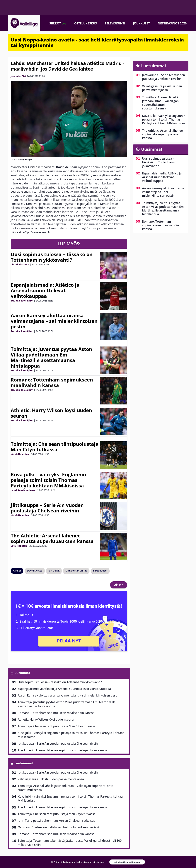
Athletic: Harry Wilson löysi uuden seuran (51, 413)
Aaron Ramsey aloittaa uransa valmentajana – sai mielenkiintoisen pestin (54, 321)
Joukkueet (141, 23)
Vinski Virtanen (20, 264)
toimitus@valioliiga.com (127, 862)
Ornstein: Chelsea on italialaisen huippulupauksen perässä (59, 827)
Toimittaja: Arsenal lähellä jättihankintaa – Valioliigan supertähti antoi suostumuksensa (66, 788)
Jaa (119, 585)
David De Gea (35, 571)
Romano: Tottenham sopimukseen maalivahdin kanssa (52, 382)
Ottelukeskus (86, 23)
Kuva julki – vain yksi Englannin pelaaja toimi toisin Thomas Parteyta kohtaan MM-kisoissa (48, 480)
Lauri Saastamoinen (23, 490)
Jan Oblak (54, 571)
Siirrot (58, 23)
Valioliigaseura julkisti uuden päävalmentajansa (51, 779)
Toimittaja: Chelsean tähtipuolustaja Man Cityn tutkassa (55, 447)
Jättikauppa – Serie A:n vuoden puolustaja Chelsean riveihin (47, 508)
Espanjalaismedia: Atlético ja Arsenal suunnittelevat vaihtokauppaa (45, 290)
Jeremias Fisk (19, 76)
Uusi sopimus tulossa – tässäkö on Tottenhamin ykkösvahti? (52, 257)
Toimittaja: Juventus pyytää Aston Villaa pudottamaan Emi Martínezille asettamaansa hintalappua (51, 357)
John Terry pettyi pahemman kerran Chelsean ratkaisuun (58, 821)
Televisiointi (115, 23)
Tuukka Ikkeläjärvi (22, 301)
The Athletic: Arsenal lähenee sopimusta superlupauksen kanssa (52, 538)
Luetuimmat (24, 763)
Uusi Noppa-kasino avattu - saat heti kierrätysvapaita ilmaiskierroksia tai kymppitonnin (97, 42)
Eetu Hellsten (19, 546)
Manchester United (76, 571)
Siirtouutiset (100, 571)
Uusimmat (22, 673)
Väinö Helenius (20, 454)
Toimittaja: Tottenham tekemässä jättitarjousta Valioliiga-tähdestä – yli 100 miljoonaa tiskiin (70, 843)
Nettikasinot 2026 (172, 23)
